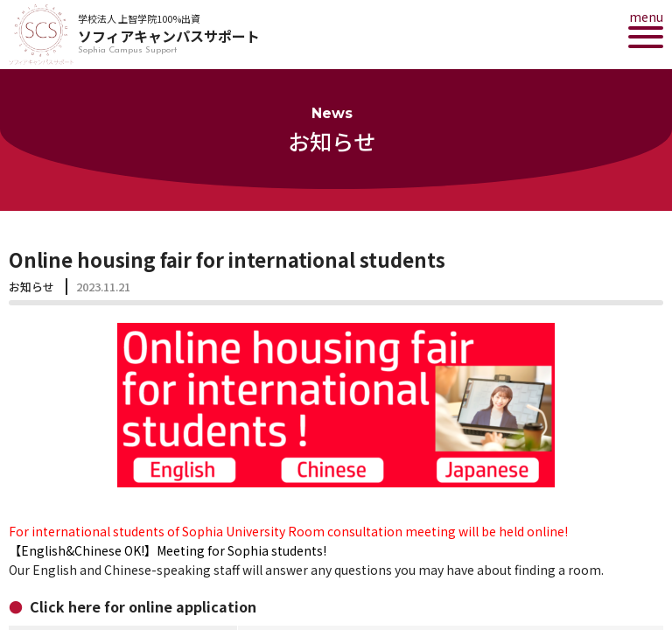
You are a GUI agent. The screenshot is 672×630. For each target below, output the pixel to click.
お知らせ (31, 287)
